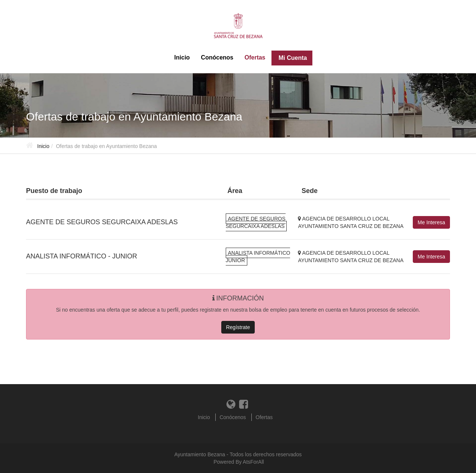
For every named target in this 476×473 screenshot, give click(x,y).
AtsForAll (253, 462)
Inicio (182, 57)
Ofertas (255, 57)
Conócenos (217, 57)
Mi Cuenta (292, 58)
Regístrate (238, 327)
